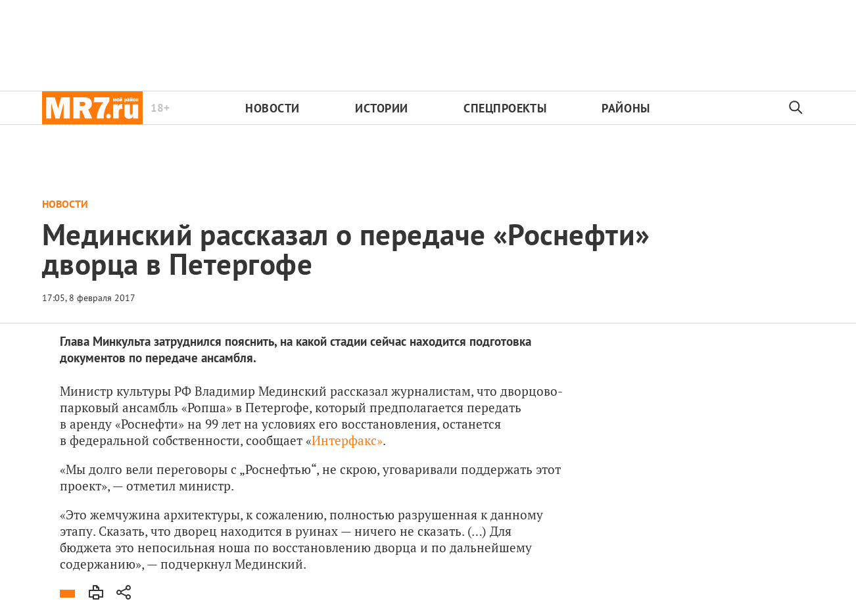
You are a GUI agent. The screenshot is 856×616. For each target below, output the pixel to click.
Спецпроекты (505, 108)
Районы (626, 108)
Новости (273, 108)
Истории (382, 108)
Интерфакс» (347, 440)
